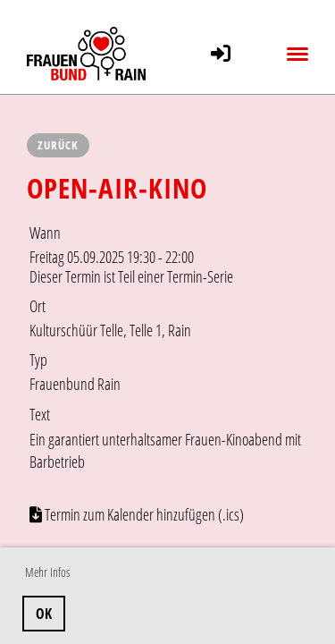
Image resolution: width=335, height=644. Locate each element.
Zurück (58, 145)
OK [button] (44, 614)
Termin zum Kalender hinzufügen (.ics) (144, 514)
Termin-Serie (200, 276)
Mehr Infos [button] (47, 572)
